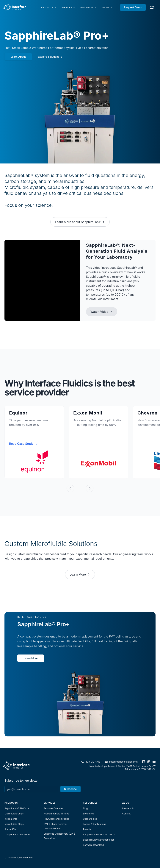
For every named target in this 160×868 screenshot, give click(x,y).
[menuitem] (49, 8)
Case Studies (90, 819)
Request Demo (133, 7)
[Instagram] (149, 762)
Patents (87, 829)
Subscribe (70, 789)
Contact (127, 814)
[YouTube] (154, 762)
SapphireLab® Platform (17, 808)
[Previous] (70, 488)
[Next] (90, 488)
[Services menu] (68, 8)
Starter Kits (10, 829)
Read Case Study (23, 444)
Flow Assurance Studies (57, 819)
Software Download (93, 845)
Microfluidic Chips (14, 814)
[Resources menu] (88, 8)
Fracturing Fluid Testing (56, 814)
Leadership (128, 808)
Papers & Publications (94, 824)
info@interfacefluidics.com (121, 762)
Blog (85, 808)
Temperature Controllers (17, 835)
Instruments (11, 819)
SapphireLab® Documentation (99, 840)
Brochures (88, 814)
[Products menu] (49, 8)
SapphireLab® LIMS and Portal (99, 835)
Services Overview (54, 808)
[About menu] (107, 8)
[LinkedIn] (144, 762)
